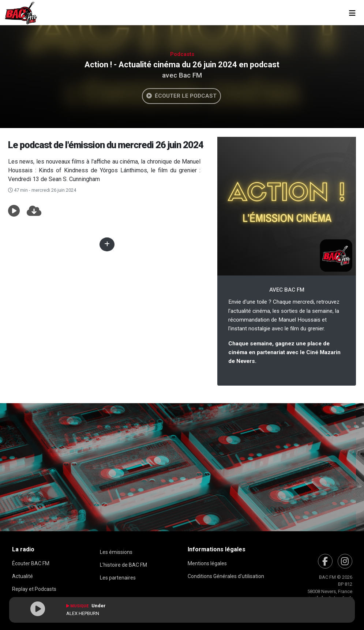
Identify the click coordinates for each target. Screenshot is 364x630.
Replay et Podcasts (34, 589)
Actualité (22, 576)
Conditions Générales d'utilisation (226, 576)
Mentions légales (207, 563)
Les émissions (116, 552)
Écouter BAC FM (31, 563)
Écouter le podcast (181, 96)
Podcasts (182, 54)
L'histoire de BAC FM (123, 565)
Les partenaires (118, 578)
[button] (14, 211)
